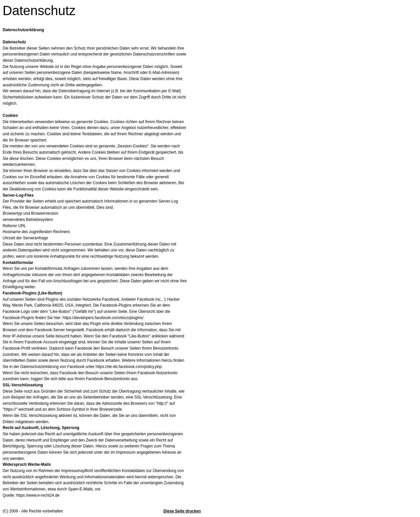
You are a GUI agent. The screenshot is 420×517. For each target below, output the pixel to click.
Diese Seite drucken (182, 511)
